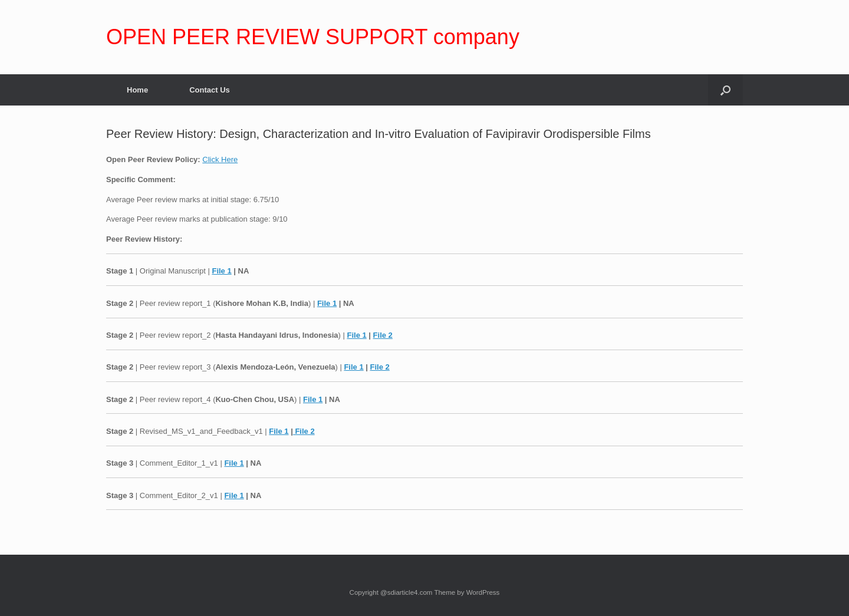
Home (137, 90)
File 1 (221, 271)
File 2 (383, 335)
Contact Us (210, 90)
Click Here (220, 159)
